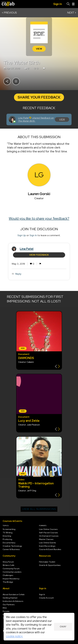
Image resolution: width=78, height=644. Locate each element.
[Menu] (73, 4)
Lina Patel (27, 249)
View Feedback (39, 255)
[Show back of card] (57, 367)
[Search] (68, 4)
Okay (63, 627)
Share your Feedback (39, 97)
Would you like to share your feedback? (39, 218)
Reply (18, 274)
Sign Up (22, 235)
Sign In (33, 235)
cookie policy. (14, 636)
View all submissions (39, 509)
